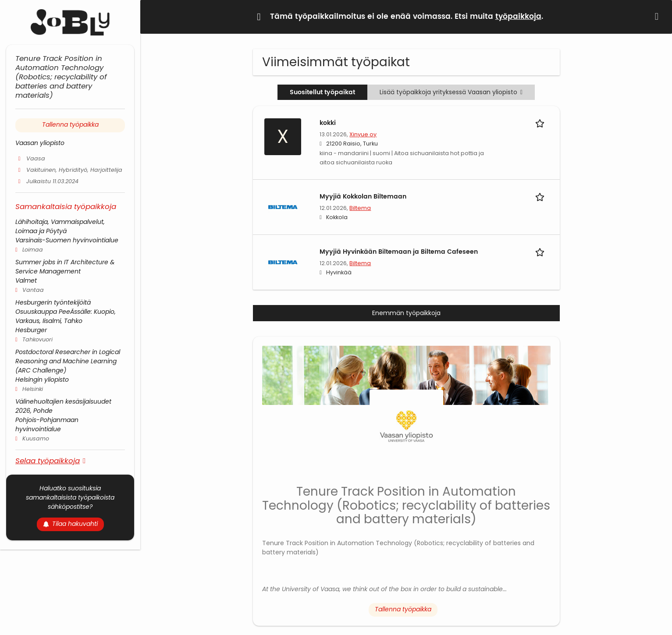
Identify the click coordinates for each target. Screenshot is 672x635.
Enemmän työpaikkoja (406, 313)
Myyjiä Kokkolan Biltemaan (363, 197)
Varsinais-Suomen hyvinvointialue (67, 240)
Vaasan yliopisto (40, 143)
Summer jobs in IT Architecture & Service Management (65, 267)
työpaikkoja (518, 17)
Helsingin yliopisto (42, 380)
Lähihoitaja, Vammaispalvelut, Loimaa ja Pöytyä (60, 226)
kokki (328, 123)
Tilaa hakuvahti (70, 524)
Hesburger (31, 330)
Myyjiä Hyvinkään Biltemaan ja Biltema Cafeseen (399, 252)
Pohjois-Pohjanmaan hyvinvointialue (47, 424)
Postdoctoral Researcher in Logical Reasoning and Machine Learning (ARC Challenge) (68, 361)
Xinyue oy (363, 134)
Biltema (360, 208)
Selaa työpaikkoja (48, 460)
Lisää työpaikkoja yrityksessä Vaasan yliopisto (451, 92)
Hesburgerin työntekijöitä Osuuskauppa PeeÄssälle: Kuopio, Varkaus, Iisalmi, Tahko (66, 312)
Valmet (26, 280)
